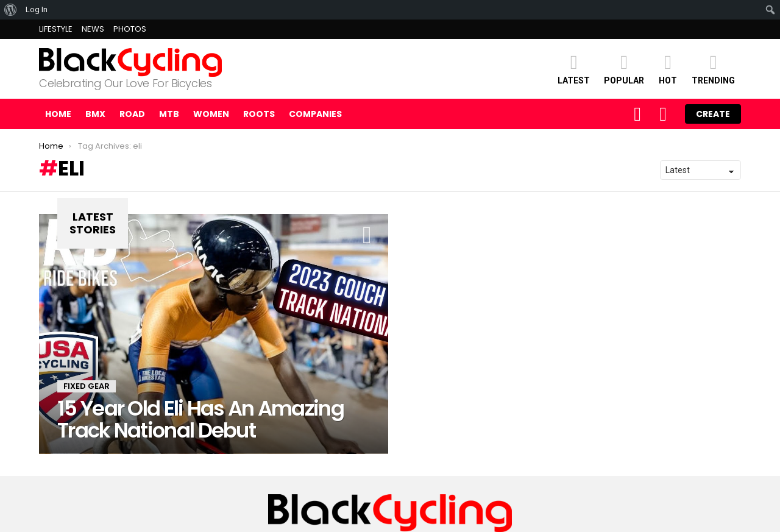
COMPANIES (315, 114)
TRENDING (713, 69)
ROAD (132, 114)
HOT (668, 69)
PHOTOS (130, 29)
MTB (169, 114)
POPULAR (624, 69)
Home (58, 114)
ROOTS (259, 114)
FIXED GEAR (87, 386)
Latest (574, 69)
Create (713, 114)
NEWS (93, 29)
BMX (95, 114)
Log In (37, 9)
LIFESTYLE (56, 29)
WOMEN (211, 114)
